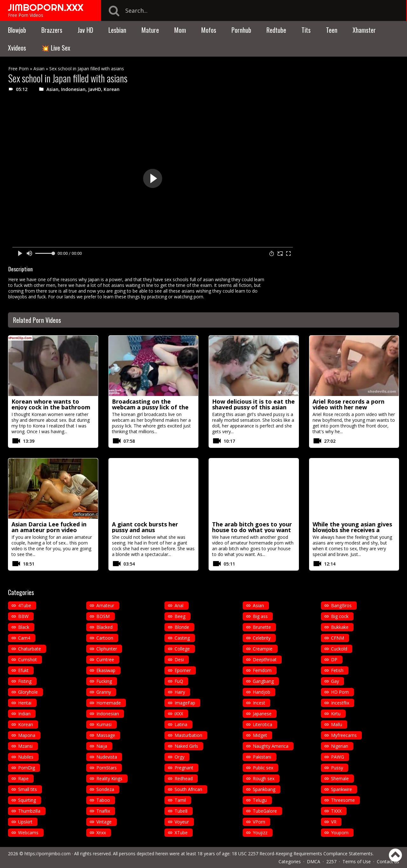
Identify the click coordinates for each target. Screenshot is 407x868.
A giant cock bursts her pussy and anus (145, 527)
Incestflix (340, 703)
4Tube (25, 605)
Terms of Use (357, 861)
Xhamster (364, 30)
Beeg (180, 616)
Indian (24, 714)
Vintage (104, 822)
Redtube (276, 30)
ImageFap (185, 703)
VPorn (259, 822)
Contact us (388, 861)
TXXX (336, 811)
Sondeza (105, 789)
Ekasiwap (106, 670)
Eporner (183, 670)
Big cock (340, 616)
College (182, 649)
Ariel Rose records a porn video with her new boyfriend (348, 407)
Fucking (104, 681)
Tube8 (181, 811)
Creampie (263, 649)
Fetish (337, 670)
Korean (112, 89)
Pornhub (241, 30)
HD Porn (340, 692)
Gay (335, 681)
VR (334, 822)
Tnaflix (103, 811)
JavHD (95, 89)
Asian (39, 69)
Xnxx (101, 833)
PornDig (27, 768)
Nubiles (26, 757)
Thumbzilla (29, 811)
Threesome (343, 800)
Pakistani (262, 757)
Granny (104, 692)
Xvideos (17, 48)
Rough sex (264, 778)
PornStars (107, 768)
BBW (23, 616)
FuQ (179, 681)
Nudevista (107, 757)
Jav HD (85, 30)
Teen (332, 30)
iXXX (179, 714)
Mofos (209, 30)
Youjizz (260, 833)
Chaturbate (30, 649)
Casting (182, 638)
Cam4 (24, 638)
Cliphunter (107, 649)
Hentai (25, 703)
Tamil (180, 800)
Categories (290, 861)
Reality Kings (109, 778)
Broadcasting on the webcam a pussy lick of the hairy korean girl (150, 407)
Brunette (262, 627)
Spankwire (341, 789)
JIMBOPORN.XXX (46, 7)
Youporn (340, 833)
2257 (331, 861)
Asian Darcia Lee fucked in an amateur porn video (49, 527)
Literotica (262, 724)
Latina (181, 724)
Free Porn (18, 69)
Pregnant (184, 768)
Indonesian (73, 89)
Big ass (260, 616)
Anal (179, 605)
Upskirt (25, 822)
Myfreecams (344, 735)
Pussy (337, 768)
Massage (106, 735)
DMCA (314, 861)
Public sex (263, 768)
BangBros (341, 605)
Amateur (105, 605)
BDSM (103, 616)
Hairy (180, 692)
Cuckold (339, 649)
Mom (180, 30)
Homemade (109, 703)
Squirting (27, 800)
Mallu (337, 724)
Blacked (104, 627)
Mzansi (25, 746)
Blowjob (17, 30)
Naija (102, 746)
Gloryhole (28, 692)
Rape (23, 778)
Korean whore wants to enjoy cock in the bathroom (51, 404)
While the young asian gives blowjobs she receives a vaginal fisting (352, 530)
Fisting (25, 681)
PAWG (338, 757)
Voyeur (182, 822)
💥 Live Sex (56, 48)
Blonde (182, 627)
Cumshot (28, 660)
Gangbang (263, 681)
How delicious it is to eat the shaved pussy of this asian (253, 404)
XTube (181, 833)
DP (334, 660)
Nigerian (340, 746)
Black (24, 627)
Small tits (28, 789)
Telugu (260, 800)
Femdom (262, 670)
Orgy (179, 757)
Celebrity (262, 638)
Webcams (28, 833)
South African (188, 789)
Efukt (23, 670)
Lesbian (117, 30)
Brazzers (52, 30)
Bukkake (340, 627)
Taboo (103, 800)
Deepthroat (265, 660)
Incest (259, 703)
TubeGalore (265, 811)
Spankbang (264, 789)
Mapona (27, 735)
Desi (179, 660)
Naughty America (271, 746)
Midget (260, 735)
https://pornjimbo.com (48, 854)
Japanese (262, 714)
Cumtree (105, 660)
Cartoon (105, 638)
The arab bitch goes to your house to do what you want (252, 527)
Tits (306, 30)
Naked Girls (186, 746)
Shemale (340, 778)
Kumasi (104, 724)
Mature (150, 30)
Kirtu (336, 714)
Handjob (262, 692)
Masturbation (188, 735)
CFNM (338, 638)
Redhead (184, 778)
